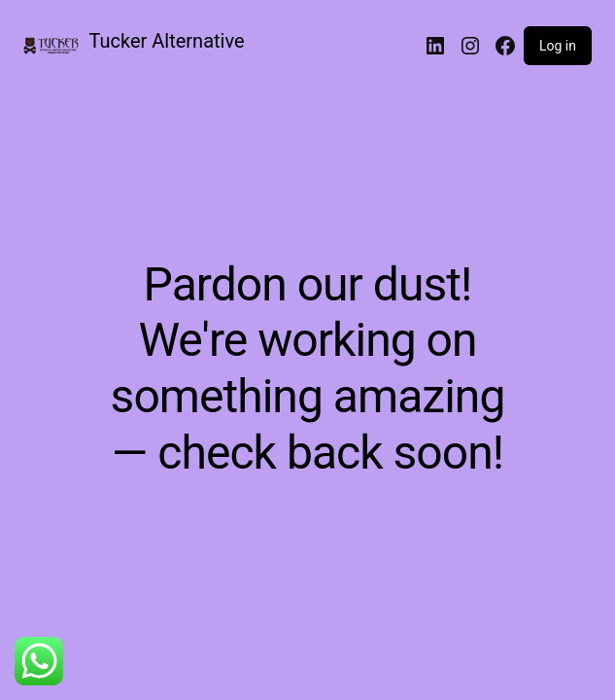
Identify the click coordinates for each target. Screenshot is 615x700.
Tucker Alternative (167, 41)
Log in (558, 46)
